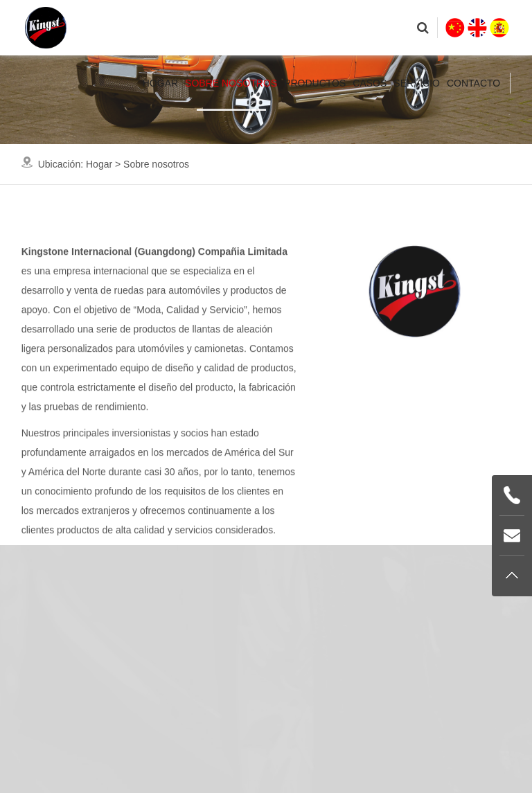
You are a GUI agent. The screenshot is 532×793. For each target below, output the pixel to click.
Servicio (417, 83)
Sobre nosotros (231, 83)
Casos (370, 83)
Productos (315, 83)
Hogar (160, 83)
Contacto (473, 83)
